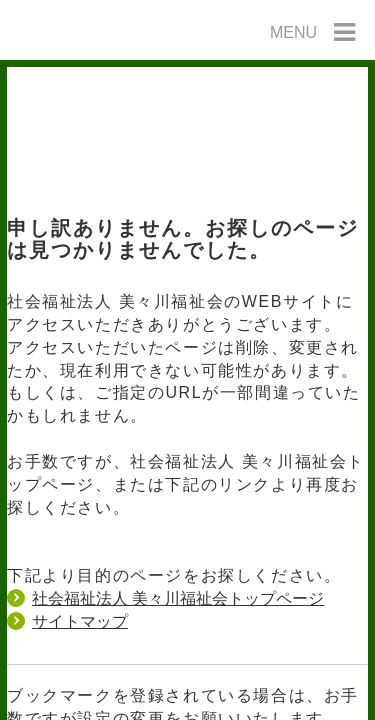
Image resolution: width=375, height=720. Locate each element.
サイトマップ (80, 621)
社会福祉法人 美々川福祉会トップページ (178, 598)
